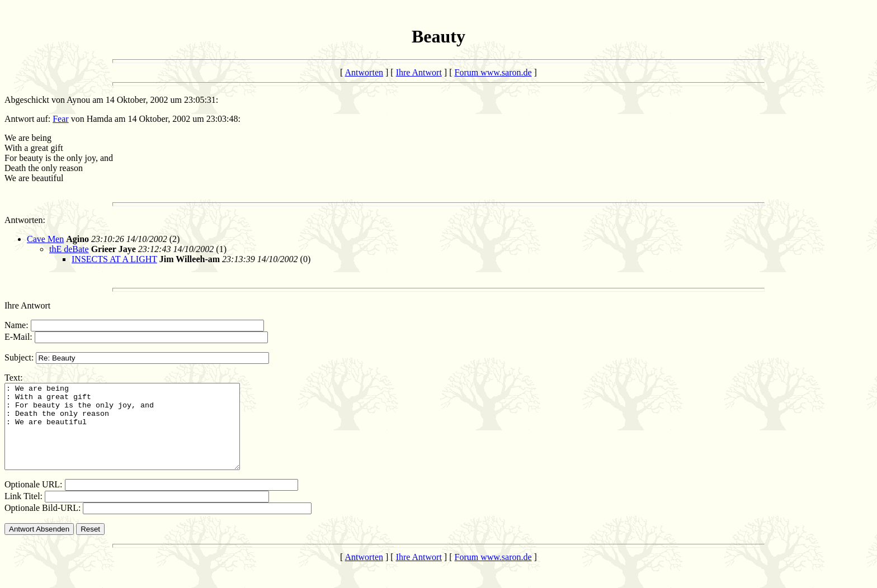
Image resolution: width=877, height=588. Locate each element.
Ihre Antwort (419, 72)
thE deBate (69, 249)
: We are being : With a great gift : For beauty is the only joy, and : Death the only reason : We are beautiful (136, 435)
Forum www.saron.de (493, 72)
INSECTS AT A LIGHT (114, 259)
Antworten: (25, 220)
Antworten (364, 72)
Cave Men (45, 239)
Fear (60, 119)
